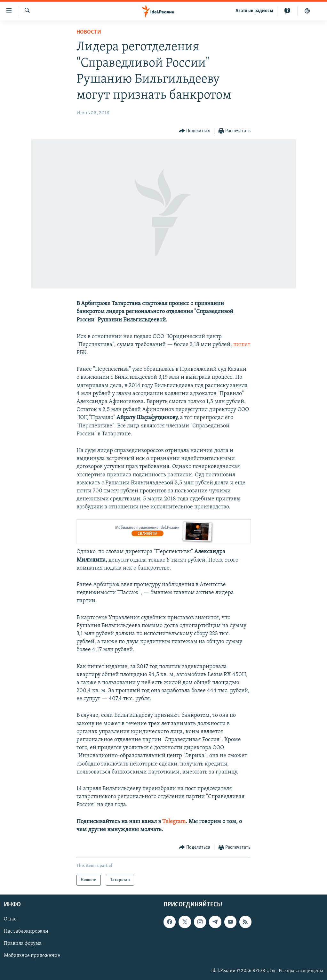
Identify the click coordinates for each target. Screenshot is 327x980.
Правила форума (23, 944)
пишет (242, 345)
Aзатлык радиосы (254, 11)
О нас (10, 919)
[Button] (195, 131)
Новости (89, 32)
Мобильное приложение (32, 956)
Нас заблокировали (26, 931)
